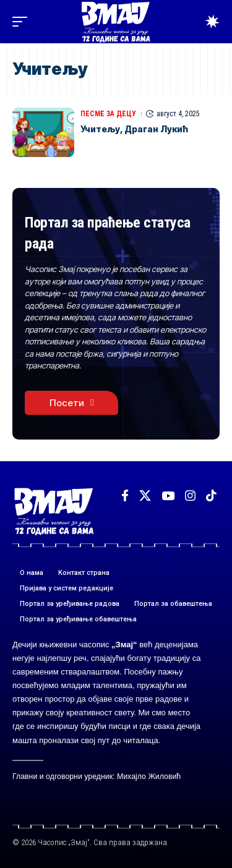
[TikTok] (211, 496)
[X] (145, 496)
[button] (23, 22)
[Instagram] (190, 496)
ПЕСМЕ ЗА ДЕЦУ (108, 114)
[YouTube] (168, 496)
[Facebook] (125, 496)
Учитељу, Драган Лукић (134, 129)
